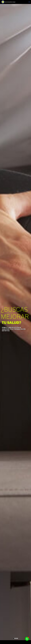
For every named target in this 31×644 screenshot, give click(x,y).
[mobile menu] (29, 2)
